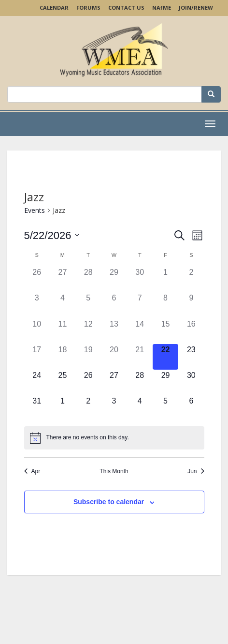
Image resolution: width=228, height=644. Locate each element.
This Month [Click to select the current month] (114, 471)
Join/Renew (196, 7)
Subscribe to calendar (109, 502)
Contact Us (126, 7)
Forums (88, 7)
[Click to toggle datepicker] (52, 235)
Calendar (54, 7)
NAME (162, 7)
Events (35, 210)
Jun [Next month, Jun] (196, 471)
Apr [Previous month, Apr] (32, 471)
